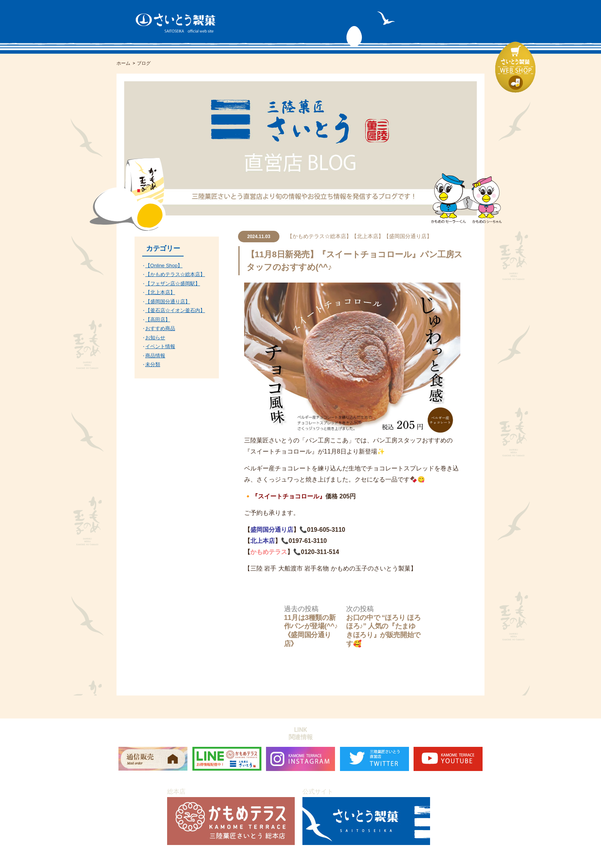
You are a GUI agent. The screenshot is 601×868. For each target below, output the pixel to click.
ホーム (123, 63)
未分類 (153, 364)
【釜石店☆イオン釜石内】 (175, 310)
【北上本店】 (368, 236)
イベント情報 (160, 346)
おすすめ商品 (160, 328)
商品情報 (155, 356)
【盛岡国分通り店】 (408, 236)
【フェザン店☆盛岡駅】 (173, 284)
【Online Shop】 (164, 265)
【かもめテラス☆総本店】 (319, 236)
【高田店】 (158, 320)
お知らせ (155, 338)
